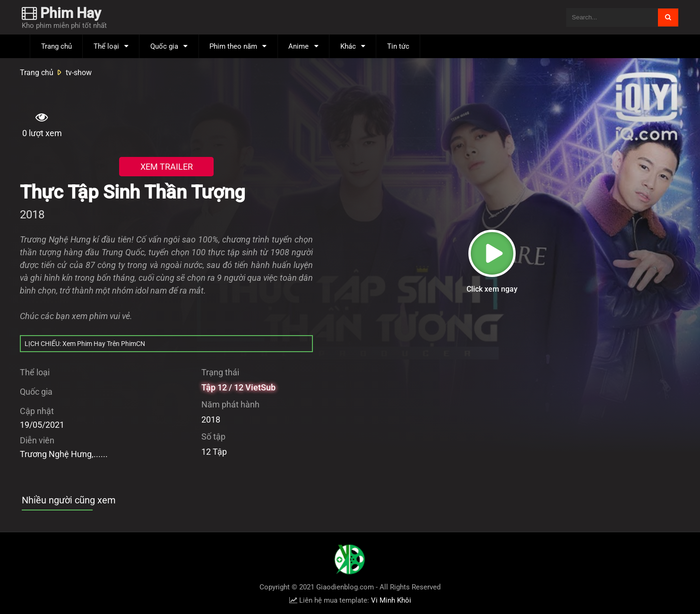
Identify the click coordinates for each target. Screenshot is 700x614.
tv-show (79, 73)
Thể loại (106, 46)
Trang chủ (56, 46)
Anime (298, 46)
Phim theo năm (233, 46)
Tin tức (398, 46)
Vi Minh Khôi (391, 600)
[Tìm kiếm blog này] (612, 17)
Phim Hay (61, 13)
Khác (348, 46)
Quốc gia (164, 46)
